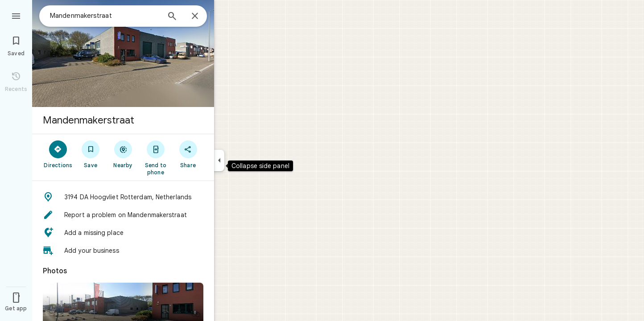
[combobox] (105, 16)
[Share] (188, 154)
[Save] (91, 154)
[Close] (195, 16)
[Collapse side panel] (219, 160)
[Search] (172, 17)
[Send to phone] (155, 157)
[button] (123, 197)
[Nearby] (123, 154)
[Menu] (16, 15)
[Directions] (58, 154)
